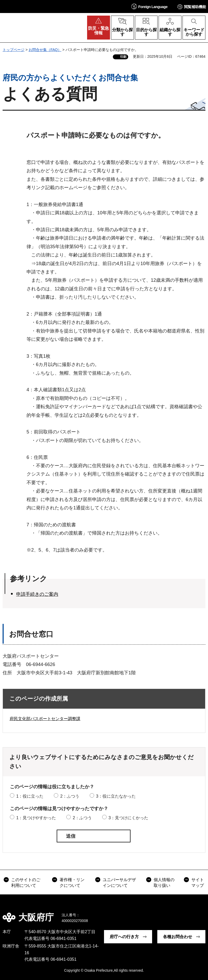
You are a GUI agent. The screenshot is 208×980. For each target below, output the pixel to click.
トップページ (14, 50)
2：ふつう (70, 796)
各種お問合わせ (178, 937)
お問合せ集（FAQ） (45, 50)
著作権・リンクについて (72, 883)
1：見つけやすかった (36, 818)
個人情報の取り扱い (164, 883)
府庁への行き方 (124, 937)
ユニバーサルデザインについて (119, 883)
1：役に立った (30, 796)
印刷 (123, 57)
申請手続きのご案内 (37, 594)
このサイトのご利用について (26, 883)
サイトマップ (198, 883)
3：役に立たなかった (116, 796)
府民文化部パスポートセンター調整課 (45, 719)
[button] (149, 6)
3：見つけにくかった (128, 818)
